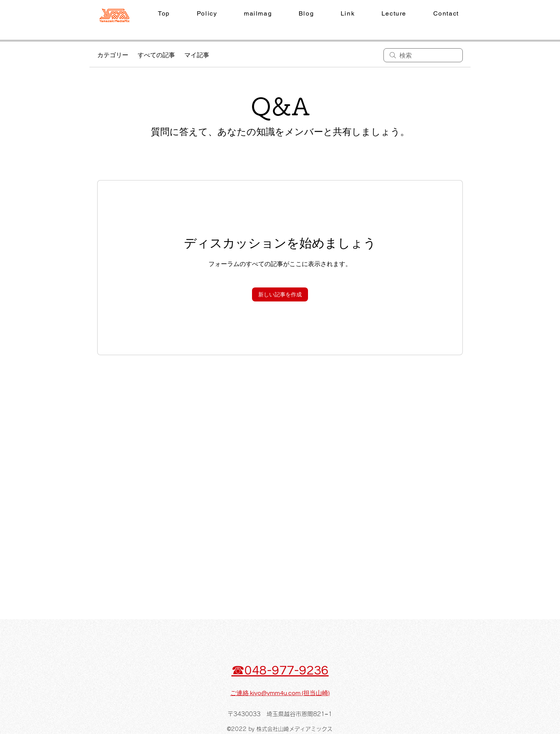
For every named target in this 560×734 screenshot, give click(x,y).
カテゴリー (113, 55)
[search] (423, 55)
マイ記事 (197, 55)
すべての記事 (156, 55)
